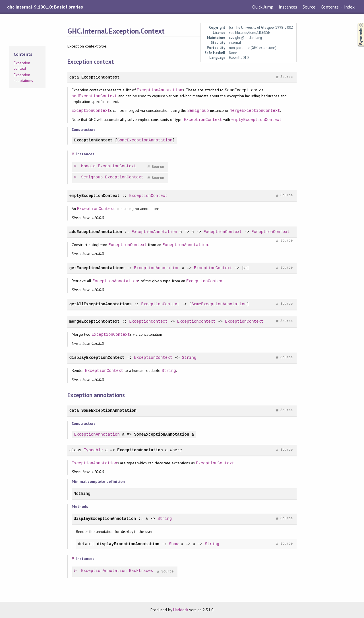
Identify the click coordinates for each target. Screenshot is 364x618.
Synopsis (356, 23)
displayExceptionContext (97, 358)
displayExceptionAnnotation (105, 519)
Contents (330, 7)
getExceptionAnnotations (97, 268)
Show (174, 544)
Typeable (93, 450)
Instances (288, 7)
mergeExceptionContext (255, 111)
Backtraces (141, 571)
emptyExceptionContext (256, 120)
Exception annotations (23, 78)
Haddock (181, 610)
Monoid (89, 166)
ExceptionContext (101, 77)
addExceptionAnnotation (96, 232)
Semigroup (198, 111)
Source (309, 7)
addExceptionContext (94, 96)
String (189, 358)
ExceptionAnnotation (160, 90)
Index (349, 7)
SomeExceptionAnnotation (145, 140)
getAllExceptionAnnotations (101, 304)
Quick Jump (263, 7)
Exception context (22, 66)
